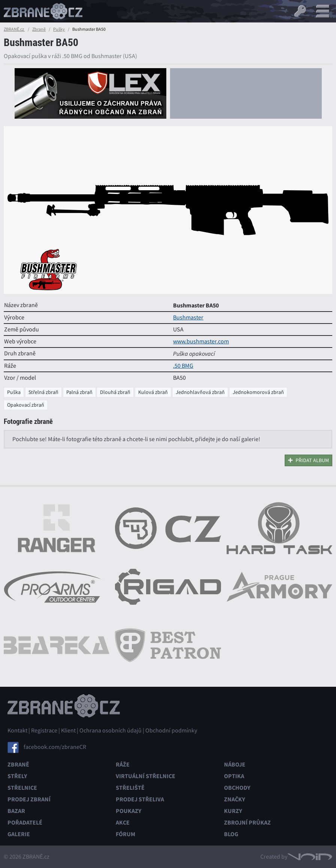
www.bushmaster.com (201, 342)
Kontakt (17, 731)
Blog (231, 834)
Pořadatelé (25, 823)
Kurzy (233, 811)
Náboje (235, 764)
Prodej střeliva (140, 799)
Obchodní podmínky (171, 731)
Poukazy (128, 811)
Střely (17, 776)
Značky (234, 799)
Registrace (44, 731)
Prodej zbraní (29, 799)
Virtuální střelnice (146, 776)
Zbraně (39, 29)
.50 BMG (183, 366)
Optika (234, 776)
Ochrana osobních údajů (111, 731)
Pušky (59, 29)
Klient (68, 731)
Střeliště (130, 788)
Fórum (125, 834)
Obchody (237, 788)
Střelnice (22, 788)
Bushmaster (188, 318)
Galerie (19, 834)
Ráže (123, 764)
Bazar (16, 811)
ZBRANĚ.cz (14, 29)
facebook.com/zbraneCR (55, 747)
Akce (123, 823)
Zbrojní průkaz (247, 823)
